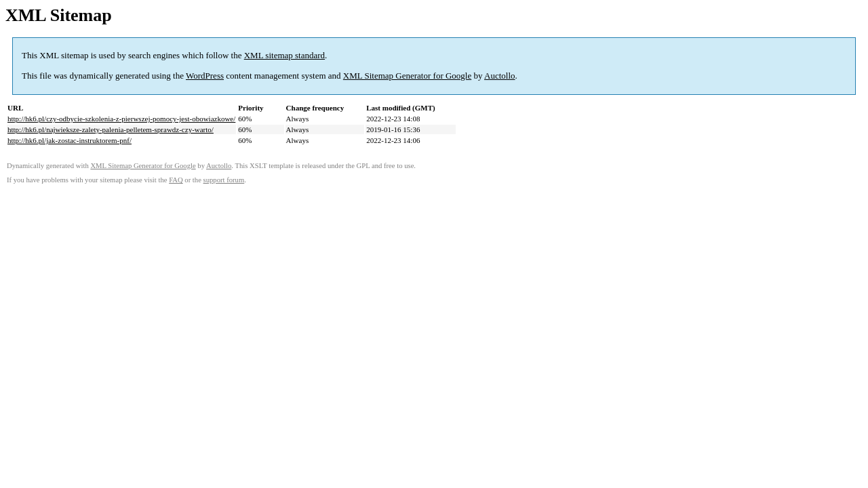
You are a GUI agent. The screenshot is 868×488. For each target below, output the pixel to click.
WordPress (205, 76)
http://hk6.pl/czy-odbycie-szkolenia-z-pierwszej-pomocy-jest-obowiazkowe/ (121, 119)
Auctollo (500, 76)
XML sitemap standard (284, 55)
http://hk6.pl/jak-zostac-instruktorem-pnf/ (70, 140)
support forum (224, 180)
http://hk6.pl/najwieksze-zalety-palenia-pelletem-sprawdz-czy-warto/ (111, 129)
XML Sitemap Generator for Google (407, 76)
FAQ (176, 180)
